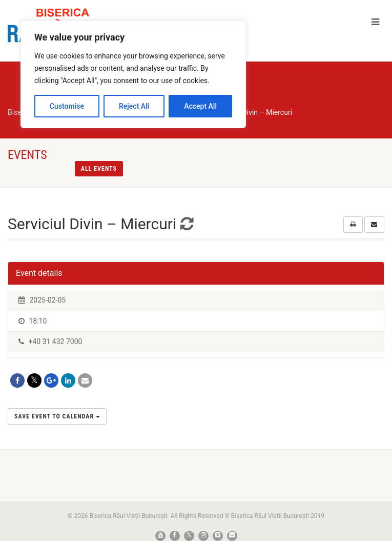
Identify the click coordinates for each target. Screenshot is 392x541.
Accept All (200, 106)
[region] (133, 74)
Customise (67, 106)
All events (99, 169)
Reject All (134, 106)
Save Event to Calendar (57, 416)
